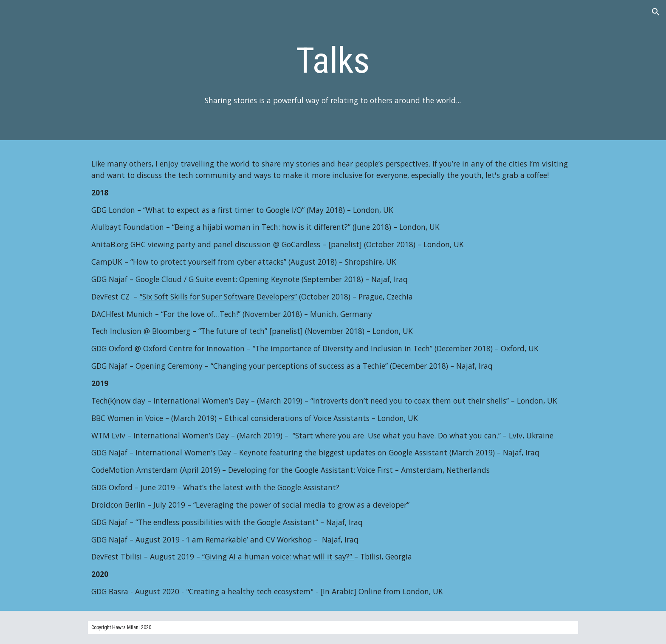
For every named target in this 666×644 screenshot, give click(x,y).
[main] (333, 61)
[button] (656, 12)
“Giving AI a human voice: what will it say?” (278, 556)
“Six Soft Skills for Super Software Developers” (218, 297)
